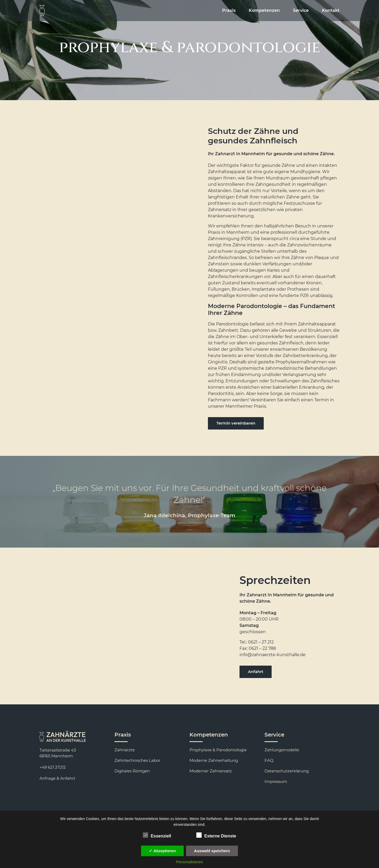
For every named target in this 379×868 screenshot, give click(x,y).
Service (301, 10)
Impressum (276, 781)
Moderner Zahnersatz (211, 771)
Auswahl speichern (212, 851)
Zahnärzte (125, 750)
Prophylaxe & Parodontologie (218, 750)
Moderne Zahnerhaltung (214, 760)
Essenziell (157, 835)
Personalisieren (189, 862)
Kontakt (331, 10)
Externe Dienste (216, 835)
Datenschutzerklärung (287, 771)
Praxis (229, 10)
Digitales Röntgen (132, 771)
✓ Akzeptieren (162, 851)
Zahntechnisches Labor (137, 760)
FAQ (269, 760)
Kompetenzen (264, 10)
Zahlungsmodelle (282, 750)
